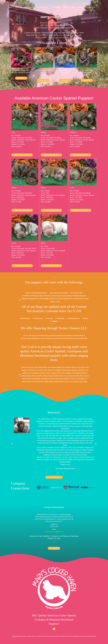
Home (10, 7)
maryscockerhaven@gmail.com (54, 533)
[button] (12, 445)
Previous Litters (53, 7)
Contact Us (12, 11)
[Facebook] (54, 630)
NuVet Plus (78, 7)
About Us (17, 7)
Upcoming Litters (40, 7)
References (87, 7)
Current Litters (27, 7)
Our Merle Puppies (66, 7)
